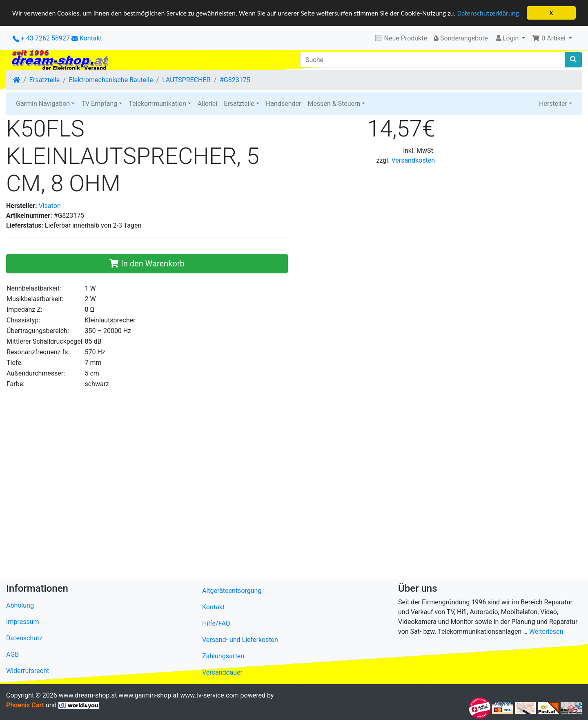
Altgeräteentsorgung (232, 590)
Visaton (50, 205)
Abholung (20, 605)
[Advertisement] (251, 519)
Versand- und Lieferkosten (240, 639)
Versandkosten (413, 160)
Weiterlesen (546, 632)
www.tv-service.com (209, 695)
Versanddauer (222, 672)
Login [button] (507, 38)
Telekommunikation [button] (157, 104)
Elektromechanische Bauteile (111, 80)
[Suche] (433, 60)
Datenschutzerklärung (488, 13)
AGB (12, 654)
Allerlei (207, 104)
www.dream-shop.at (88, 695)
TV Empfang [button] (99, 104)
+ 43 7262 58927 (41, 38)
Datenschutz (24, 638)
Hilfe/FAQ (216, 623)
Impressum (23, 622)
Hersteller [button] (553, 104)
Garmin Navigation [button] (43, 104)
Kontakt (91, 38)
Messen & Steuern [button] (334, 104)
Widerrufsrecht (28, 671)
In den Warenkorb (147, 263)
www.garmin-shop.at (148, 695)
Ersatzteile (45, 80)
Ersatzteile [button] (239, 104)
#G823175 (235, 80)
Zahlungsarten (223, 656)
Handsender (283, 104)
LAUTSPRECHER (186, 80)
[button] (552, 38)
